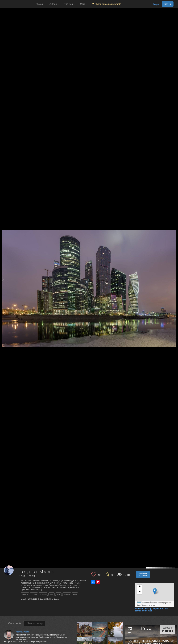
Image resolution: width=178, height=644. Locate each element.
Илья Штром (27, 576)
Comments (15, 623)
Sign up (168, 4)
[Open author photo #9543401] (115, 629)
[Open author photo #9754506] (100, 629)
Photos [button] (40, 4)
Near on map (35, 623)
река (58, 594)
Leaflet (139, 603)
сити (52, 594)
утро (75, 594)
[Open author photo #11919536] (85, 629)
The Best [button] (70, 4)
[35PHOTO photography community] (17, 4)
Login (156, 4)
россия (34, 594)
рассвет (67, 594)
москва (25, 594)
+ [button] (139, 587)
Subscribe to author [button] (143, 574)
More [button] (84, 4)
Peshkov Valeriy (22, 632)
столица (43, 594)
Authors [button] (54, 4)
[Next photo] (175, 281)
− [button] (139, 592)
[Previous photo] (3, 281)
